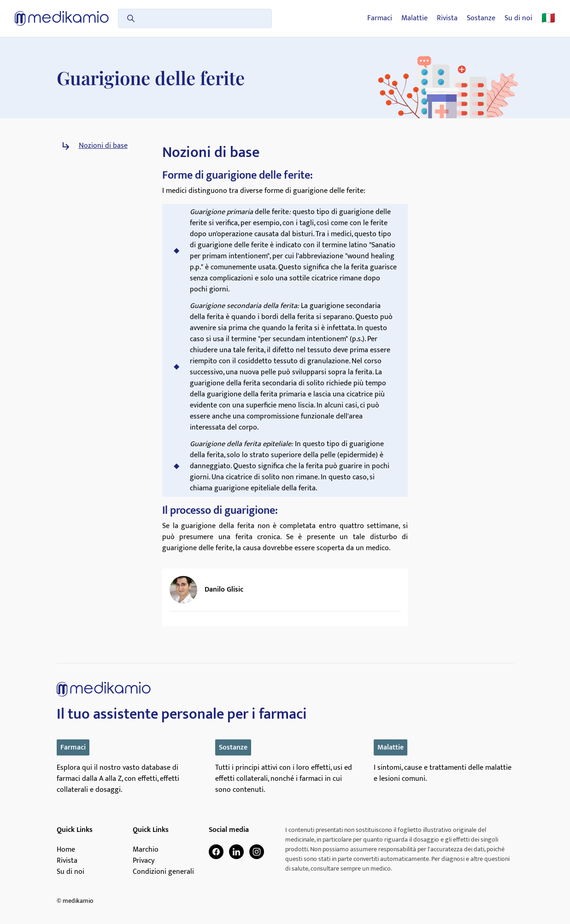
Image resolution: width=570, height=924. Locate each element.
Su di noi (518, 18)
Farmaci (380, 18)
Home (66, 850)
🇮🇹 (548, 18)
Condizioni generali (163, 872)
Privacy (144, 861)
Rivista (447, 18)
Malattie (414, 18)
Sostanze (481, 18)
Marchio (146, 850)
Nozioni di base (103, 146)
